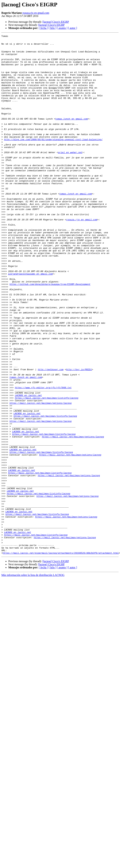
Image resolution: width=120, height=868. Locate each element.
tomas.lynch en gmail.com (71, 136)
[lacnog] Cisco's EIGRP (56, 22)
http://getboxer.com (51, 437)
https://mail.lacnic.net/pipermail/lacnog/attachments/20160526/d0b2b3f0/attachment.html (61, 657)
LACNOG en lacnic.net (28, 468)
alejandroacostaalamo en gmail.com (30, 322)
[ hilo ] (53, 28)
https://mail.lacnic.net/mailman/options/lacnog (41, 477)
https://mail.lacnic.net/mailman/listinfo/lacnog (47, 471)
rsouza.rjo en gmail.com (36, 13)
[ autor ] (73, 28)
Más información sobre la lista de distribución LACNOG (33, 679)
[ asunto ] (62, 28)
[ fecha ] (43, 28)
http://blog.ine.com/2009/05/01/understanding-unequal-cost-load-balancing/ (53, 161)
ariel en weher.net (70, 176)
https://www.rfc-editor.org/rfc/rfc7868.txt (43, 458)
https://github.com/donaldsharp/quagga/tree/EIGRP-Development (50, 334)
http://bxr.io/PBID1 (79, 437)
